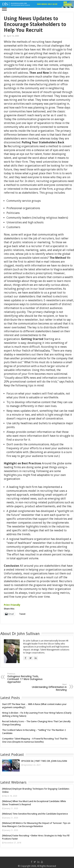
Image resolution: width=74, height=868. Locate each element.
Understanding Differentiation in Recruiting (49, 687)
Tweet (22, 614)
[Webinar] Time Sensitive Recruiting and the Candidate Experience (35, 814)
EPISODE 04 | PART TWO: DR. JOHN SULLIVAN (44, 761)
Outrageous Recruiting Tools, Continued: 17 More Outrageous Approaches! (25, 678)
